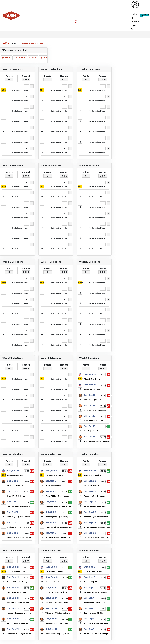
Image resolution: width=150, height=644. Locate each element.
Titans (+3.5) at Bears (93, 582)
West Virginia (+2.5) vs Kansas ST (98, 441)
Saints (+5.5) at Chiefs (54, 475)
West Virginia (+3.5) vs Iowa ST (20, 538)
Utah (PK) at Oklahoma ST (18, 592)
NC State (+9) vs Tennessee (95, 592)
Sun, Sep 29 (90, 471)
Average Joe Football (32, 43)
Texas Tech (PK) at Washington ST (98, 634)
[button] (76, 21)
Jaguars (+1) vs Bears (16, 475)
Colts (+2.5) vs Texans (93, 571)
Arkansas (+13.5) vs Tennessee (58, 506)
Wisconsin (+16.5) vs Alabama (58, 613)
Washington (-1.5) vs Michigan (58, 517)
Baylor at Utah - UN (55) (93, 613)
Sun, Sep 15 (51, 567)
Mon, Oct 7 (51, 471)
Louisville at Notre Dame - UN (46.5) (99, 538)
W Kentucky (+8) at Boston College (99, 527)
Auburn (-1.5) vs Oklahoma (95, 496)
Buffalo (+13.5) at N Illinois (18, 623)
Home (13, 43)
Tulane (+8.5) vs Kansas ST (95, 603)
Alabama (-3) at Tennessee (95, 410)
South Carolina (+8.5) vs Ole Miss (59, 527)
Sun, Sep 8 (90, 567)
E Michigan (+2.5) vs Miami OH (20, 527)
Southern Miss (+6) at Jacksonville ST (23, 634)
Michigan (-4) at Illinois (94, 421)
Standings (20, 58)
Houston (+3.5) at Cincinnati (18, 603)
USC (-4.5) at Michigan (16, 571)
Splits (33, 58)
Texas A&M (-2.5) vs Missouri (57, 496)
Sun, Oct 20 (90, 374)
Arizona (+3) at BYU (15, 486)
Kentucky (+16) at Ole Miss (95, 506)
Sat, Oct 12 (13, 481)
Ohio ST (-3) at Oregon (17, 496)
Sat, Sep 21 (13, 567)
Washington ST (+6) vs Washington (60, 623)
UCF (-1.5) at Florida (53, 486)
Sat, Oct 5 (51, 481)
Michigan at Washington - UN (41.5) (60, 538)
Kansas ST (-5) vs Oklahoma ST (97, 517)
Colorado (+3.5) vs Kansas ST (19, 506)
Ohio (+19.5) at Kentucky (17, 582)
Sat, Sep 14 (51, 588)
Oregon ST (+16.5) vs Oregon (57, 603)
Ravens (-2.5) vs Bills (92, 475)
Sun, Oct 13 (13, 471)
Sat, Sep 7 (89, 588)
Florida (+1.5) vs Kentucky (94, 431)
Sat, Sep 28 (90, 481)
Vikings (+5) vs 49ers (54, 571)
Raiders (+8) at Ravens (55, 582)
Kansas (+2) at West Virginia (19, 613)
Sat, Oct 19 (90, 395)
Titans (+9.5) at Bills (92, 389)
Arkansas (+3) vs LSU (92, 400)
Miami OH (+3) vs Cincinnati (57, 592)
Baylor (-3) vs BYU (91, 486)
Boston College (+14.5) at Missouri (60, 634)
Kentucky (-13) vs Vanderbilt (19, 517)
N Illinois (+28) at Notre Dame (96, 623)
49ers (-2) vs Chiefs (92, 379)
